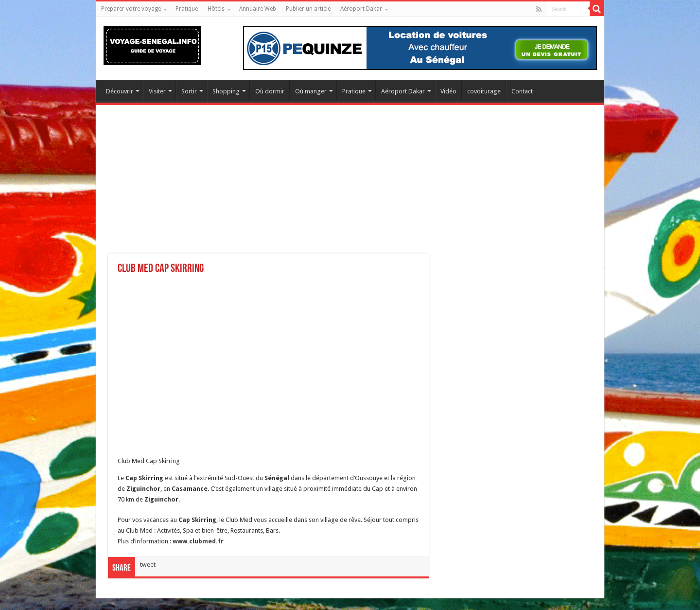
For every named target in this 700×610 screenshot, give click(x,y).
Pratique (187, 9)
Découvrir (120, 91)
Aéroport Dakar (361, 9)
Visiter (157, 91)
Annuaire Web (258, 9)
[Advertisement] (350, 185)
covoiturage (484, 91)
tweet (148, 565)
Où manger (311, 91)
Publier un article (308, 9)
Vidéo (448, 91)
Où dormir (270, 91)
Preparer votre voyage (131, 9)
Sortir (189, 91)
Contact (522, 91)
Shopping (226, 91)
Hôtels (216, 9)
